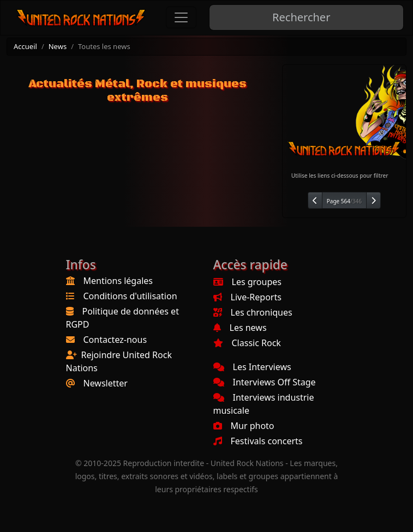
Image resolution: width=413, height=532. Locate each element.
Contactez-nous (115, 340)
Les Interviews (252, 367)
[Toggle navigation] (181, 17)
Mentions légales (118, 281)
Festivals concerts (258, 441)
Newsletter (106, 383)
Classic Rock (247, 343)
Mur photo (244, 426)
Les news (240, 328)
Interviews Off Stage (265, 382)
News (58, 46)
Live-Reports (247, 297)
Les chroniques (253, 312)
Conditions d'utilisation (130, 296)
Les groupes (247, 282)
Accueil (25, 46)
